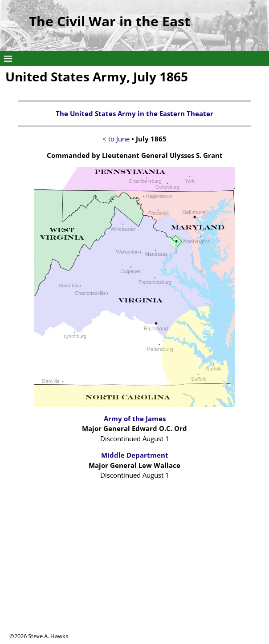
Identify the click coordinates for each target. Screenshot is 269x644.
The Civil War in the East (110, 21)
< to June (116, 139)
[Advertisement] (134, 570)
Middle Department (135, 455)
